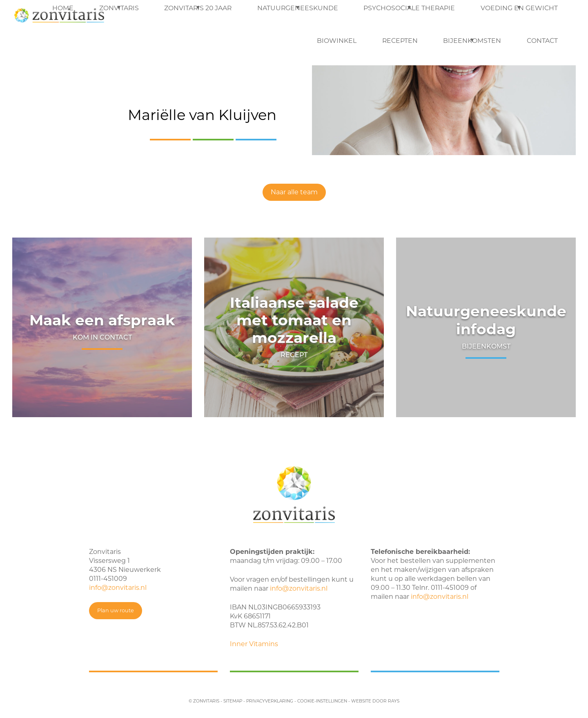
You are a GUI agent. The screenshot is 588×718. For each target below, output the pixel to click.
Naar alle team (294, 192)
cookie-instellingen (322, 701)
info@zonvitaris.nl (118, 588)
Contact (551, 49)
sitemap (233, 701)
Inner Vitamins (254, 644)
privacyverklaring (270, 701)
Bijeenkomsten (540, 16)
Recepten (489, 16)
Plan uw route (116, 610)
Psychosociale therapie (301, 16)
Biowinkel (444, 16)
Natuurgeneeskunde (217, 16)
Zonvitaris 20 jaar (144, 16)
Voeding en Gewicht (383, 16)
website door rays (375, 701)
